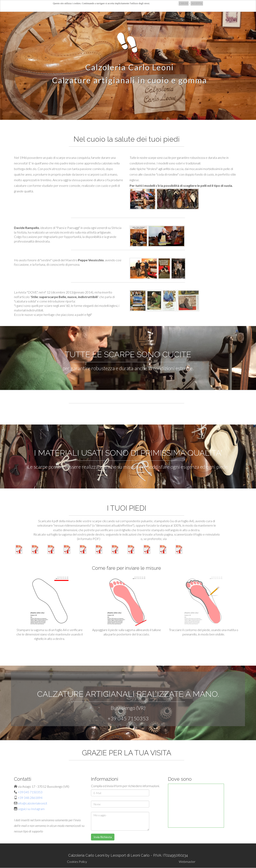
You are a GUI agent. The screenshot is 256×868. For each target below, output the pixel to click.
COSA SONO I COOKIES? (164, 3)
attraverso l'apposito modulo (120, 539)
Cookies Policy (77, 862)
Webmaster (187, 862)
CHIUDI (184, 3)
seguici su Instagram (31, 809)
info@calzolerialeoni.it (32, 803)
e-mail (171, 539)
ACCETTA (197, 3)
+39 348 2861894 (30, 798)
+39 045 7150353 (128, 718)
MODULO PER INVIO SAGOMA (126, 649)
